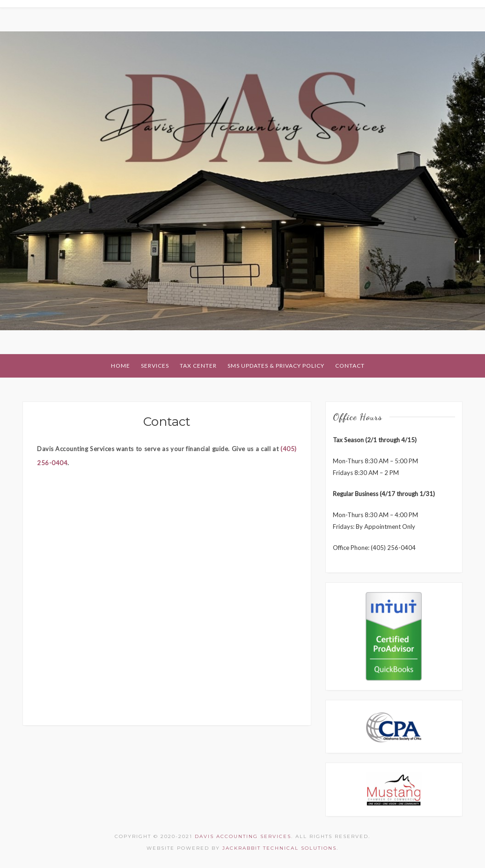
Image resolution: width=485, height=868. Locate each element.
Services (155, 366)
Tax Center (198, 366)
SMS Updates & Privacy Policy (276, 366)
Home (121, 366)
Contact (350, 366)
